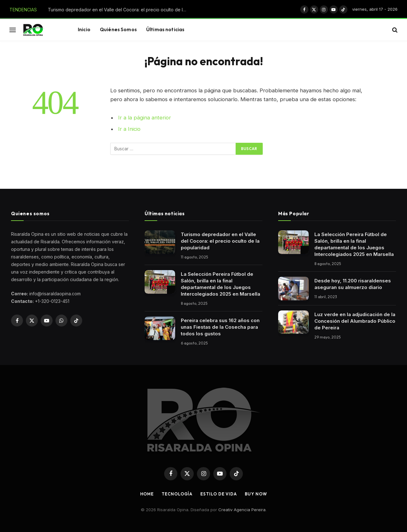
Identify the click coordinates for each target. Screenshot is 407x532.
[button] (13, 30)
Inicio (84, 29)
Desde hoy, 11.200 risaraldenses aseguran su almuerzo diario (353, 284)
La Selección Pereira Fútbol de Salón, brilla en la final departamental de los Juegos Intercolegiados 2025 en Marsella (221, 284)
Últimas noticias (165, 29)
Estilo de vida (219, 494)
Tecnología (177, 494)
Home (147, 494)
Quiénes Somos (118, 29)
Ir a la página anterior (145, 118)
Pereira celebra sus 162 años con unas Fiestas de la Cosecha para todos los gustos (220, 327)
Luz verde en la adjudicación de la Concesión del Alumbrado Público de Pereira (355, 321)
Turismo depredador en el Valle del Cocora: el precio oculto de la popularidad (119, 10)
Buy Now (256, 494)
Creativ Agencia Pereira (242, 510)
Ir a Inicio (129, 129)
